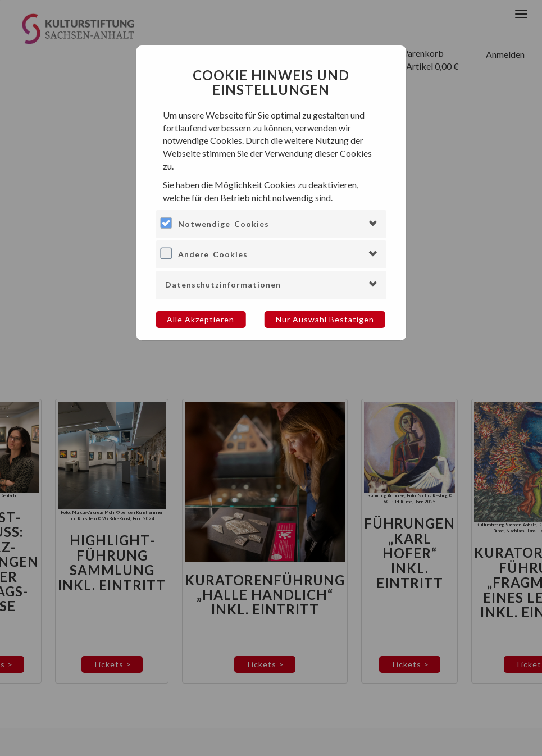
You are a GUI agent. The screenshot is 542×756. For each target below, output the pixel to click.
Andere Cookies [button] (213, 254)
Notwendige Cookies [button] (224, 224)
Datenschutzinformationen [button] (223, 284)
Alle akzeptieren (201, 319)
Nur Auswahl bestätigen (325, 319)
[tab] (271, 224)
